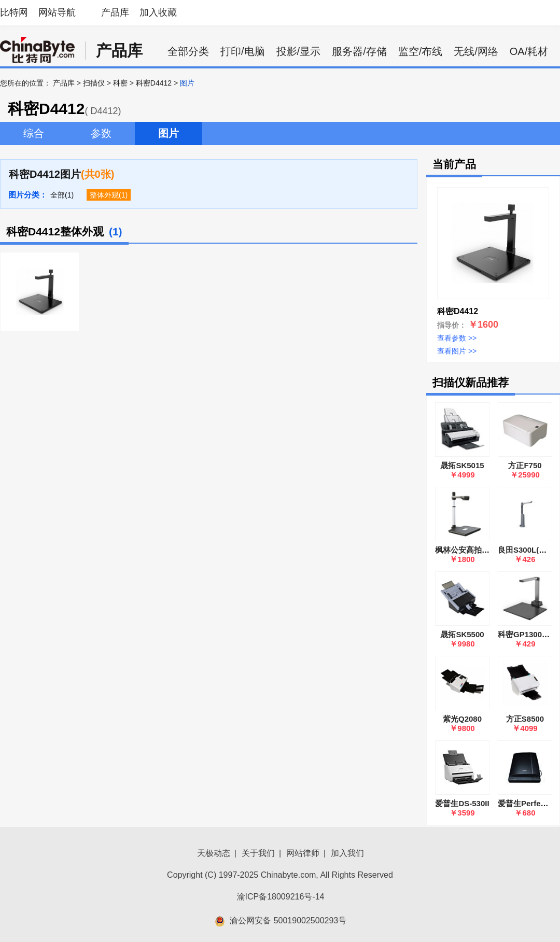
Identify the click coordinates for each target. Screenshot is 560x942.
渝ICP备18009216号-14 (281, 897)
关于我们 (258, 853)
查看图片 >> (457, 351)
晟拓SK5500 (462, 634)
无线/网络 (476, 51)
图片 (169, 133)
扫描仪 (94, 83)
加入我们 (347, 853)
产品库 (115, 12)
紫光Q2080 (462, 719)
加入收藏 (158, 12)
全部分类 (188, 51)
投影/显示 (299, 51)
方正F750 (525, 465)
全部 (58, 195)
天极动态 (214, 853)
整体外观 (104, 195)
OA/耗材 (529, 51)
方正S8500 (525, 719)
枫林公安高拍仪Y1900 (473, 550)
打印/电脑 (243, 51)
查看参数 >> (457, 338)
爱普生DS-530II (462, 803)
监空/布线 (421, 51)
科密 (120, 83)
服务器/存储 (359, 51)
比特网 (14, 12)
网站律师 (303, 853)
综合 (34, 133)
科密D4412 (154, 83)
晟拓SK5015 (462, 465)
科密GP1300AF (525, 634)
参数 (101, 133)
